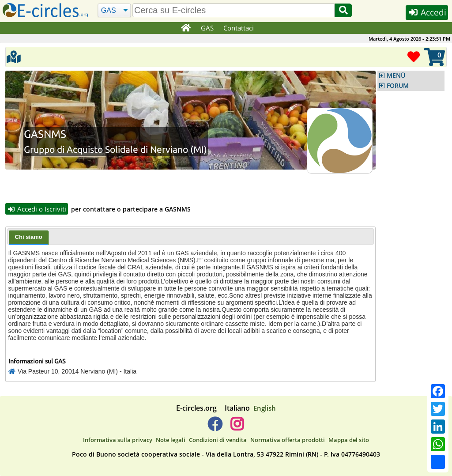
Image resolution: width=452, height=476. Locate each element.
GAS (208, 28)
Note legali (171, 440)
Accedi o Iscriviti (37, 209)
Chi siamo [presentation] (29, 237)
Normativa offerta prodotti (288, 440)
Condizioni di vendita (218, 440)
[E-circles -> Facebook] (215, 428)
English (265, 408)
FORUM (398, 86)
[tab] (29, 238)
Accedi (426, 13)
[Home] (186, 28)
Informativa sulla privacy (118, 440)
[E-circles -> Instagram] (237, 428)
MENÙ (396, 76)
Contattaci (239, 28)
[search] (234, 10)
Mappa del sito (349, 440)
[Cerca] (114, 11)
